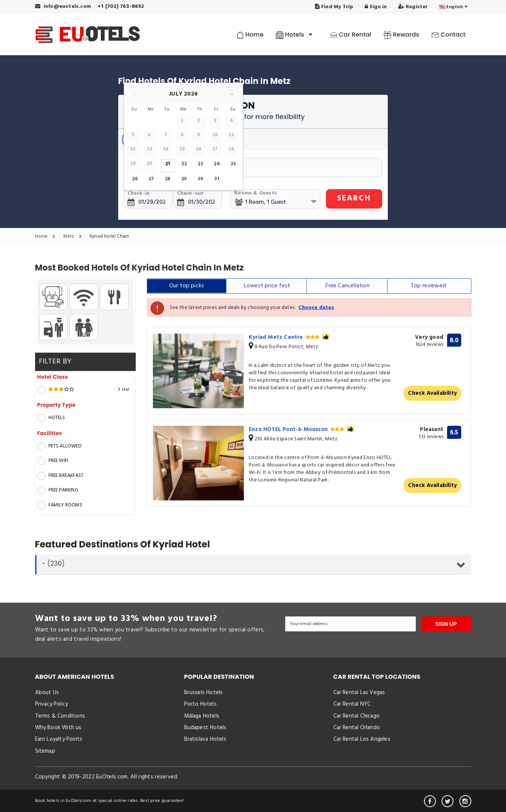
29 (184, 179)
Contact (448, 35)
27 (151, 179)
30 (200, 179)
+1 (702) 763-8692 (121, 7)
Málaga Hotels (202, 716)
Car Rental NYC (352, 704)
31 (217, 179)
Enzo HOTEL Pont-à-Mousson (301, 430)
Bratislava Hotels (205, 739)
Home (250, 35)
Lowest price (267, 286)
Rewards (401, 35)
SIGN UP (446, 624)
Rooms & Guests (256, 193)
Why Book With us (58, 728)
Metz (74, 237)
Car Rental (351, 35)
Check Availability (432, 393)
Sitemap (45, 751)
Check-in (139, 193)
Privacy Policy (52, 704)
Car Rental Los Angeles (362, 739)
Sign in (376, 7)
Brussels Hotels (204, 693)
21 (168, 164)
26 (135, 179)
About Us (47, 693)
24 (217, 164)
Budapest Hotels (205, 728)
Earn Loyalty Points (59, 739)
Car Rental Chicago (357, 716)
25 (233, 164)
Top (428, 286)
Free (347, 286)
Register (413, 7)
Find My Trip (334, 7)
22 (184, 164)
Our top (187, 286)
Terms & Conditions (60, 716)
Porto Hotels (200, 704)
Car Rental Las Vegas (359, 693)
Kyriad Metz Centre (289, 337)
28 (168, 179)
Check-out (191, 193)
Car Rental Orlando (357, 728)
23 (200, 164)
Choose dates (316, 308)
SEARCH (354, 198)
